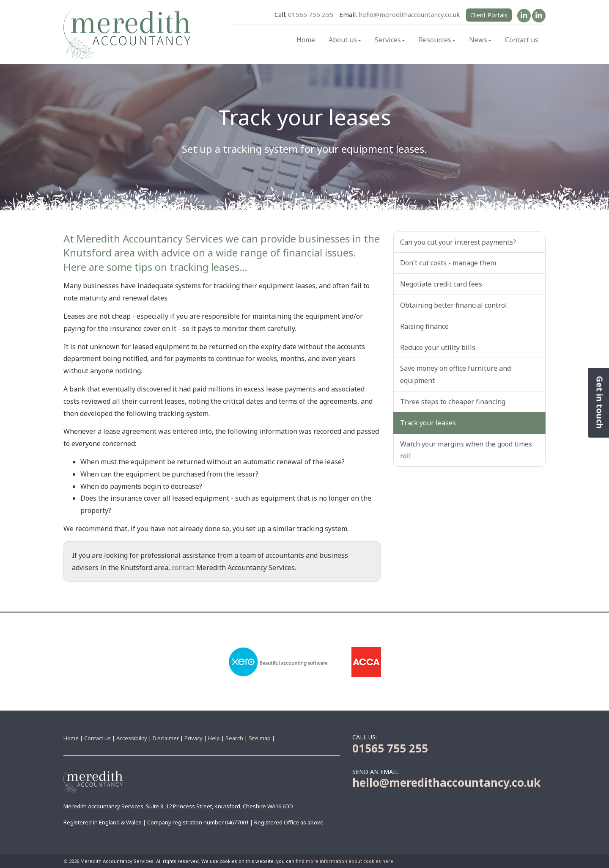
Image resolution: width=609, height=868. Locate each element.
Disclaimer (166, 738)
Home (306, 40)
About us (345, 40)
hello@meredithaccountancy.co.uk (409, 14)
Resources (437, 40)
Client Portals (489, 15)
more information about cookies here (350, 861)
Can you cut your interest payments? (458, 242)
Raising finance (424, 326)
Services (390, 40)
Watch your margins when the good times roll (466, 450)
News (480, 40)
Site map (260, 738)
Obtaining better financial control (454, 305)
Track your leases (428, 423)
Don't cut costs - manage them (448, 263)
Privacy (193, 738)
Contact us (522, 40)
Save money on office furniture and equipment (455, 374)
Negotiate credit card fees (441, 284)
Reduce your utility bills (438, 347)
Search (234, 738)
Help (214, 738)
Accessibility (132, 738)
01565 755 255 (311, 14)
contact (183, 568)
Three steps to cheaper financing (453, 402)
